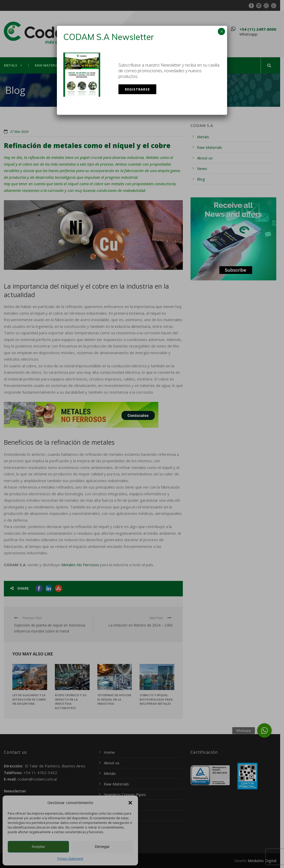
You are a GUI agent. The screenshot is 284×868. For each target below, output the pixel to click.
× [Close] (222, 31)
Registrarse (137, 89)
